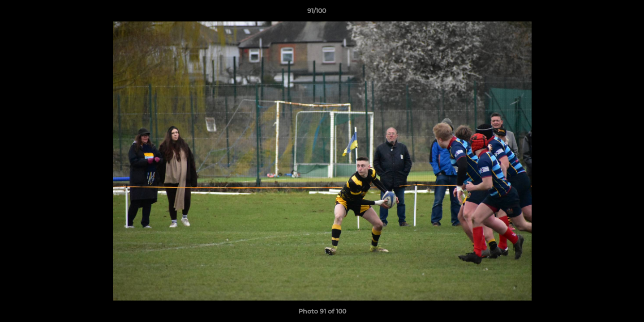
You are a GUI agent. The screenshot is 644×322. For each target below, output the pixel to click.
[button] (606, 13)
